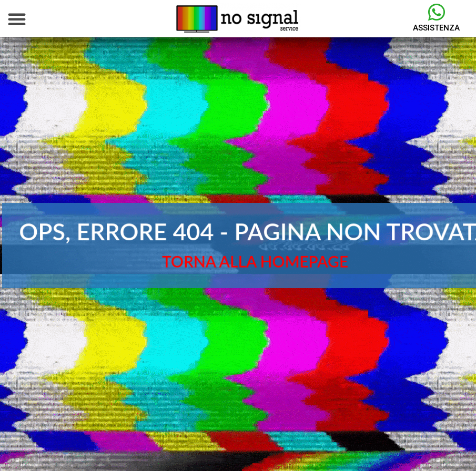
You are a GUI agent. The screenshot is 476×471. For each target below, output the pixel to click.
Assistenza (436, 28)
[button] (17, 19)
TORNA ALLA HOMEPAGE (255, 261)
